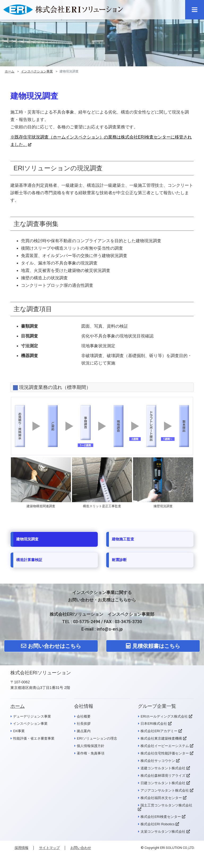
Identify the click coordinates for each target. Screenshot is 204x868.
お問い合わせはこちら (51, 646)
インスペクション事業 (37, 71)
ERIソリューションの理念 (97, 739)
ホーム (10, 71)
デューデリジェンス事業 (32, 717)
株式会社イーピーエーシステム (165, 746)
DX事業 (19, 731)
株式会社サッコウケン (158, 761)
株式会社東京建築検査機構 (161, 739)
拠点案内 (84, 731)
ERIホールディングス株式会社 (164, 717)
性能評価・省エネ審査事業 (34, 739)
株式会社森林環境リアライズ (163, 776)
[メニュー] (195, 10)
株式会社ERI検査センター (161, 817)
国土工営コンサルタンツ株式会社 (166, 805)
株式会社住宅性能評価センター (165, 753)
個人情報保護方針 (91, 746)
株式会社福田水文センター (161, 798)
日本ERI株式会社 (154, 724)
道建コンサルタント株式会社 (163, 768)
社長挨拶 (84, 724)
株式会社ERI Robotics (158, 824)
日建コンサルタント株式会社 (163, 783)
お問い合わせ (81, 848)
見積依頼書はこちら (153, 646)
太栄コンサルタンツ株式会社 (163, 832)
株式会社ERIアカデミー (159, 731)
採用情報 (22, 848)
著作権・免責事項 (91, 753)
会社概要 (84, 717)
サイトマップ (49, 848)
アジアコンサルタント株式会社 (165, 791)
